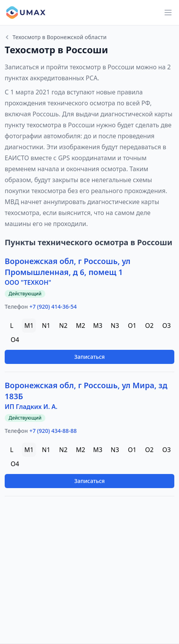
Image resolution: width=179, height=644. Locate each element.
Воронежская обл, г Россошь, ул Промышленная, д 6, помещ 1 (68, 267)
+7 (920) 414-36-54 (53, 307)
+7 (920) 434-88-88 (53, 431)
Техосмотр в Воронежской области (56, 37)
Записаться (89, 357)
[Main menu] (168, 13)
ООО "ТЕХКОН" (28, 282)
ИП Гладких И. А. (31, 407)
